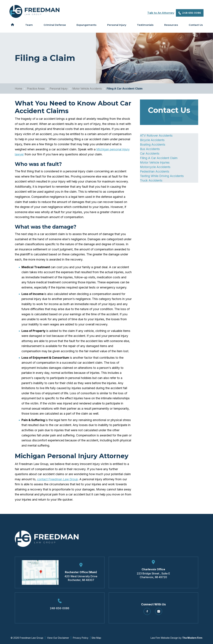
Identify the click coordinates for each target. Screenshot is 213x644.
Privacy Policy (81, 638)
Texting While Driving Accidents (162, 176)
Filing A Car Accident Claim (159, 158)
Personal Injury (117, 25)
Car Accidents (150, 153)
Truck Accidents (151, 180)
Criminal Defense (55, 25)
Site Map (96, 638)
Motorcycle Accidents (155, 167)
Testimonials (145, 25)
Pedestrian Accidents (155, 171)
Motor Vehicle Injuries (155, 162)
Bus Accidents (150, 149)
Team (29, 25)
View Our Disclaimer (58, 638)
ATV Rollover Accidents (156, 136)
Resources (171, 25)
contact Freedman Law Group (57, 479)
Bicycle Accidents (152, 140)
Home (12, 25)
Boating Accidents (153, 144)
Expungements (86, 25)
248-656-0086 (192, 13)
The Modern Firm (192, 638)
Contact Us (196, 25)
